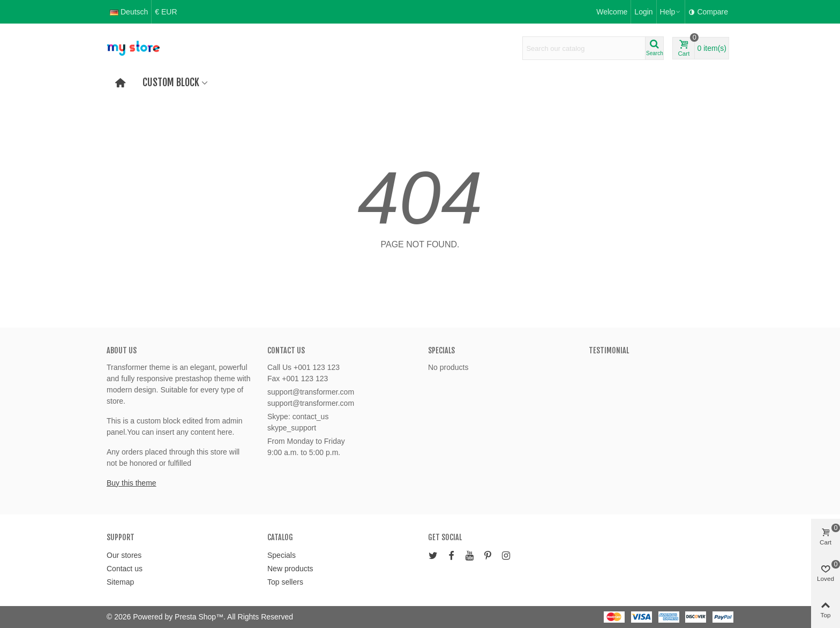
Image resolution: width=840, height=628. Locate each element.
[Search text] (584, 48)
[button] (671, 12)
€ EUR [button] (166, 12)
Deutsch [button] (129, 12)
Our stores (124, 555)
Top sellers (285, 582)
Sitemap (120, 582)
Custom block (171, 82)
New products (290, 569)
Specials (441, 350)
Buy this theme (132, 483)
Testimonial (609, 350)
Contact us (125, 569)
